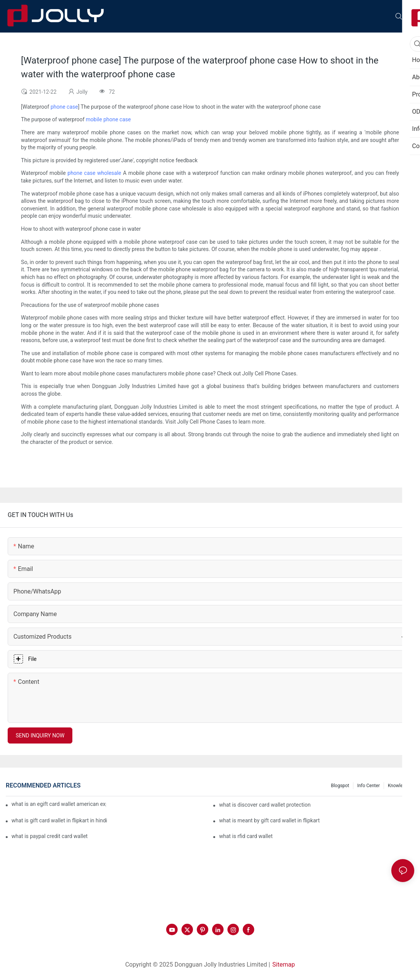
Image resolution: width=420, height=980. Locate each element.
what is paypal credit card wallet (50, 836)
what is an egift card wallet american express (59, 804)
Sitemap (284, 965)
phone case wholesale (94, 173)
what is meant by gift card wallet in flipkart (269, 820)
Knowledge (399, 786)
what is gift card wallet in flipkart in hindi (59, 820)
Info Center (369, 786)
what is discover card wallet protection (265, 805)
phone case (64, 107)
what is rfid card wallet (246, 836)
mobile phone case (108, 119)
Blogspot (340, 786)
